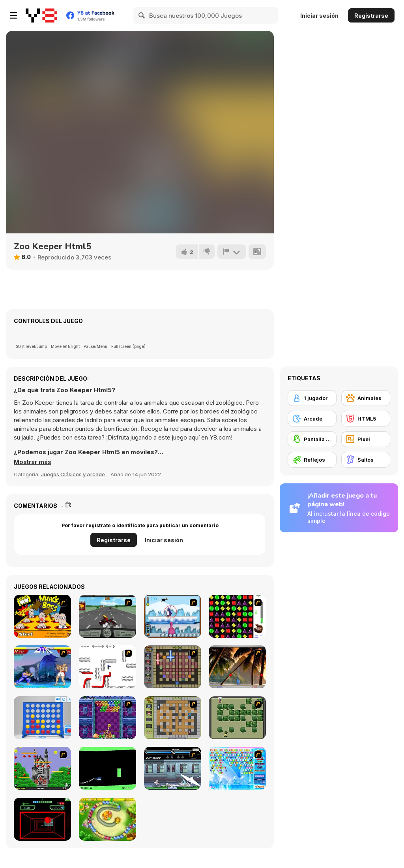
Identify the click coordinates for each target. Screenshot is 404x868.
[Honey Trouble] (108, 819)
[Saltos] (366, 460)
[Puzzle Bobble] (108, 718)
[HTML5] (366, 419)
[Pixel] (366, 439)
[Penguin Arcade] (173, 616)
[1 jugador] (312, 398)
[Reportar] (232, 252)
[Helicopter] (108, 768)
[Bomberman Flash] (237, 718)
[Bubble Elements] (237, 768)
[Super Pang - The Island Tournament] (237, 667)
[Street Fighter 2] (42, 667)
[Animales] (366, 398)
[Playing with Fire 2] (173, 667)
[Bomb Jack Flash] (42, 768)
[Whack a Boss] (42, 616)
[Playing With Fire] (173, 718)
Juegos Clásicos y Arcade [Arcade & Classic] (73, 474)
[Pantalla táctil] (312, 439)
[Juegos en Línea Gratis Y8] (41, 15)
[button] (33, 462)
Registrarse (371, 16)
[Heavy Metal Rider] (108, 616)
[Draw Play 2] (108, 667)
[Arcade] (312, 419)
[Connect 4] (42, 718)
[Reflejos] (312, 460)
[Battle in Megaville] (173, 768)
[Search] (142, 15)
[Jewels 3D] (237, 616)
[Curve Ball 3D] (42, 819)
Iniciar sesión (319, 16)
